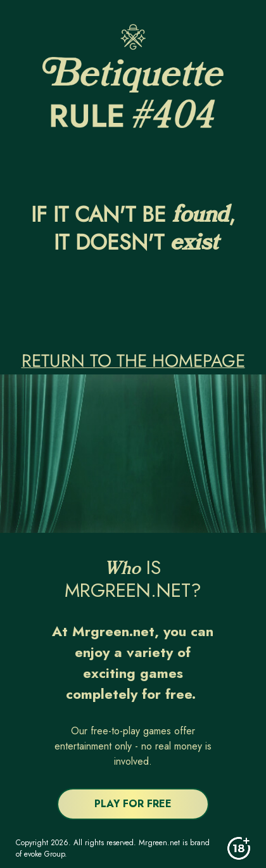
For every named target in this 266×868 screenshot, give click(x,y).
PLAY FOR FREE (133, 804)
